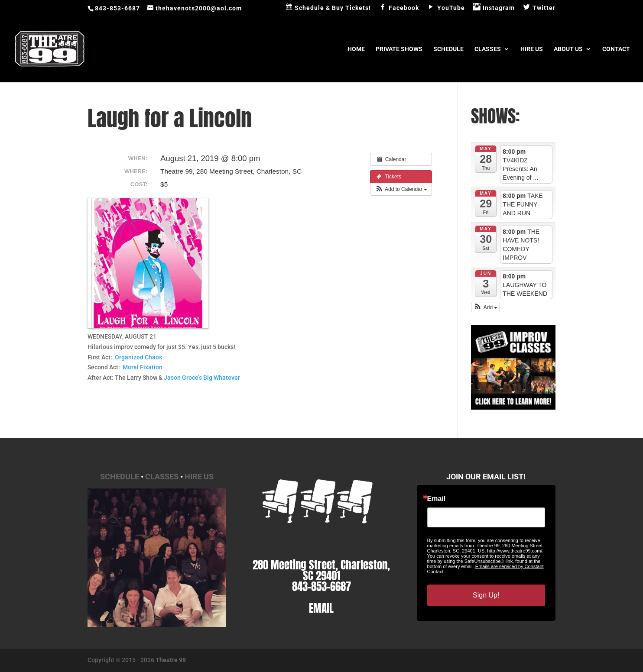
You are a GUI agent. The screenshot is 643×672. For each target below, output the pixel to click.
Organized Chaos (138, 357)
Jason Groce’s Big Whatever (202, 378)
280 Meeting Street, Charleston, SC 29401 (321, 570)
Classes (488, 49)
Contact (616, 49)
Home (356, 49)
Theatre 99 (171, 660)
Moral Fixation (143, 367)
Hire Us (532, 49)
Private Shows (399, 49)
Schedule (448, 49)
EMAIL (321, 608)
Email (437, 499)
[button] (401, 189)
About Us (568, 49)
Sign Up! (486, 595)
